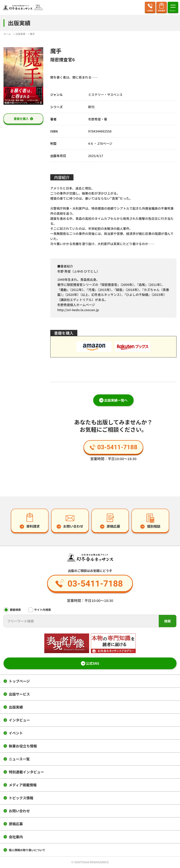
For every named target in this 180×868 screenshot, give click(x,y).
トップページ (19, 681)
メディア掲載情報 (23, 785)
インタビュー (19, 720)
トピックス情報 (21, 798)
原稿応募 (16, 824)
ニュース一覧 (19, 759)
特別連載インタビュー (26, 772)
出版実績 (16, 707)
